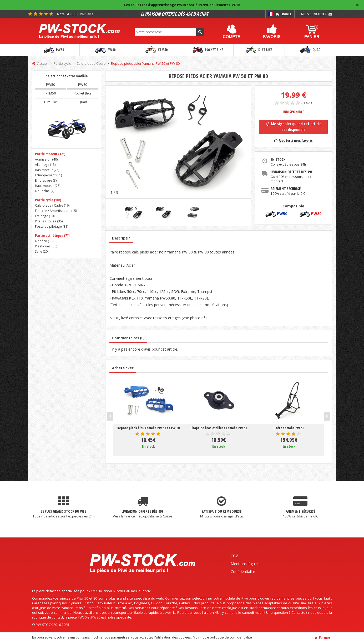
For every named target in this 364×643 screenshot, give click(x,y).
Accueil (40, 64)
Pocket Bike (208, 50)
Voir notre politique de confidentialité (223, 637)
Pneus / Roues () (49, 221)
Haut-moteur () (48, 186)
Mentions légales (245, 564)
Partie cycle (62, 64)
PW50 (54, 50)
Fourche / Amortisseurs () (56, 211)
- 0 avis (307, 103)
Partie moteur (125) (50, 154)
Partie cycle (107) (48, 200)
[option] (178, 142)
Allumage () (45, 165)
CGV (234, 556)
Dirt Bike (259, 50)
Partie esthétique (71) (52, 235)
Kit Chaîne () (45, 191)
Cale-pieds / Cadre (91, 64)
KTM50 (156, 50)
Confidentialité (243, 572)
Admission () (46, 159)
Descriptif (121, 238)
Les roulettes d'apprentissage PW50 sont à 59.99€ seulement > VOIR (182, 5)
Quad (310, 50)
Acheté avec (123, 368)
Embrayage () (46, 180)
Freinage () (45, 216)
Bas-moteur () (47, 170)
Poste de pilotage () (52, 226)
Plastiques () (46, 246)
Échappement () (49, 175)
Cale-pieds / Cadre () (52, 205)
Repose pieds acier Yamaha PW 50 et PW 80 (145, 64)
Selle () (42, 251)
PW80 (105, 50)
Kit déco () (44, 241)
